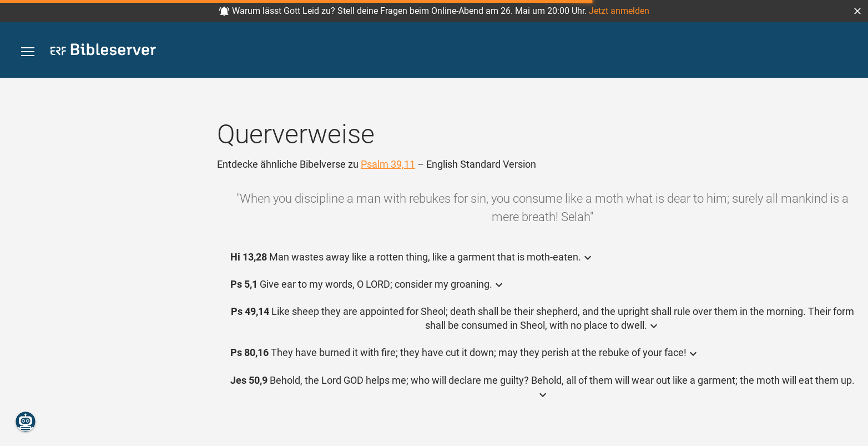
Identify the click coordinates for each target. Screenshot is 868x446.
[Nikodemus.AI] (26, 422)
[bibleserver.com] (103, 51)
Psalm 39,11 (388, 164)
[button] (857, 11)
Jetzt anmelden (619, 11)
